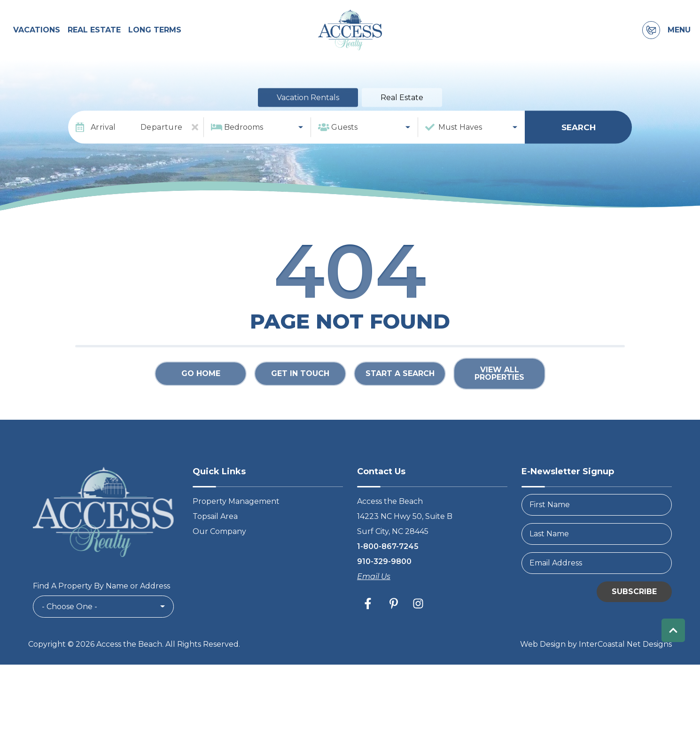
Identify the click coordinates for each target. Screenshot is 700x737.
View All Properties (499, 395)
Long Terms (155, 41)
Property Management (236, 522)
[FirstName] (597, 526)
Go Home (201, 395)
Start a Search (400, 395)
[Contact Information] (651, 41)
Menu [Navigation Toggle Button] (679, 41)
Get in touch (300, 395)
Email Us (374, 598)
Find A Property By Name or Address (101, 608)
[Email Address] (597, 584)
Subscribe (634, 613)
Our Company (219, 553)
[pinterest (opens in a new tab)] (394, 625)
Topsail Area (215, 537)
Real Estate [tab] (402, 119)
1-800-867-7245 (388, 568)
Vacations (37, 41)
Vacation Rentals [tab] (308, 119)
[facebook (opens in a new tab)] (369, 625)
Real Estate (94, 41)
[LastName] (597, 555)
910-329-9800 (384, 583)
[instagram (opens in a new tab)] (418, 625)
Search (579, 149)
